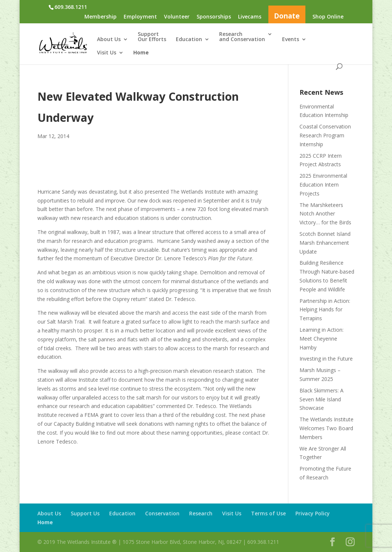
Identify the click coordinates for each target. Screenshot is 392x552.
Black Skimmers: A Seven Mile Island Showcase (321, 399)
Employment (140, 17)
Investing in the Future (326, 359)
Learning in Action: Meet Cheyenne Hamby (321, 339)
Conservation (162, 513)
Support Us (85, 513)
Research (201, 513)
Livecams (250, 17)
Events (291, 40)
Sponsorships (214, 17)
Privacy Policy (313, 513)
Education (189, 40)
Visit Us (107, 53)
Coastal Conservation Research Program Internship (325, 135)
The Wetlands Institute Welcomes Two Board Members (326, 428)
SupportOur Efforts (152, 37)
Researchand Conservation (242, 37)
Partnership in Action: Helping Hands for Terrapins (325, 310)
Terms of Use (268, 513)
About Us (109, 40)
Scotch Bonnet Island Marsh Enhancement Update (325, 243)
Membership (100, 17)
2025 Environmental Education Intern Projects (323, 185)
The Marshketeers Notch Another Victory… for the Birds (325, 214)
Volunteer (177, 17)
